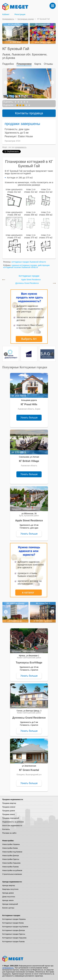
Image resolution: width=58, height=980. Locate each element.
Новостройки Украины (11, 844)
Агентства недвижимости (12, 826)
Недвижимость (8, 19)
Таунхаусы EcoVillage (29, 663)
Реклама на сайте (9, 833)
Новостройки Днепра (11, 855)
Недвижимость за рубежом (13, 822)
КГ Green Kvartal (29, 770)
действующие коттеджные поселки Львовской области (26, 266)
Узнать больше (29, 418)
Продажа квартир (9, 803)
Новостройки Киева (10, 848)
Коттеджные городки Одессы (14, 934)
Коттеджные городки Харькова (14, 938)
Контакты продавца (29, 113)
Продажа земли (9, 814)
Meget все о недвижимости (29, 959)
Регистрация (20, 14)
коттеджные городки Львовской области (29, 262)
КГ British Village (29, 461)
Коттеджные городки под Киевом (15, 927)
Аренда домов (8, 893)
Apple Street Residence (31, 280)
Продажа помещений (11, 818)
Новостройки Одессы (11, 859)
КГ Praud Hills (29, 404)
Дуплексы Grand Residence (27, 283)
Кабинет (6, 14)
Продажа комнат (9, 807)
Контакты (6, 829)
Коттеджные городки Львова (13, 941)
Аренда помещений (10, 904)
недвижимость (21, 147)
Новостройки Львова (10, 867)
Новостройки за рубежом (12, 870)
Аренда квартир (9, 885)
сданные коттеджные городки (24, 265)
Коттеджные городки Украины (14, 919)
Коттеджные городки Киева (13, 923)
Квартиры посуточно (10, 889)
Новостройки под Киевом (12, 852)
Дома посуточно (9, 897)
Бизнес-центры (8, 908)
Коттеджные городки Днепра (14, 930)
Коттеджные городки (26, 19)
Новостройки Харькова (11, 863)
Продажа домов (9, 811)
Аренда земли (8, 900)
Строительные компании (12, 874)
